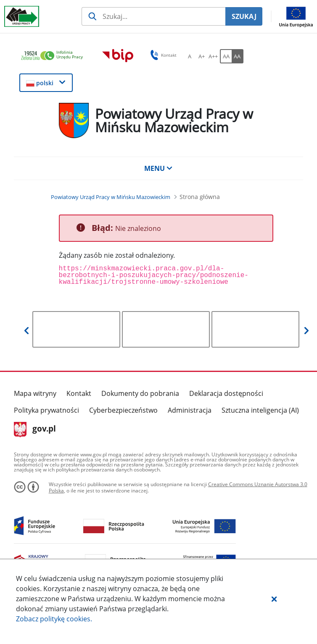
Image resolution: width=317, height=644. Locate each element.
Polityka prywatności (46, 410)
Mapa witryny (35, 393)
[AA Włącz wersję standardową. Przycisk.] (226, 56)
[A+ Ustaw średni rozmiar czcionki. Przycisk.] (201, 56)
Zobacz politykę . (54, 619)
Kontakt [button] (162, 55)
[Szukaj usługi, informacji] (153, 16)
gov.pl (35, 429)
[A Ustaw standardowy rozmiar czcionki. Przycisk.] (190, 56)
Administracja (190, 410)
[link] (54, 56)
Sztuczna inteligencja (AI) (260, 410)
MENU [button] (158, 168)
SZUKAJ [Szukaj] (244, 16)
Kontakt (79, 393)
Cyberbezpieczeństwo (123, 410)
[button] (274, 599)
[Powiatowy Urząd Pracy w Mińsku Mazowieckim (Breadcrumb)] (111, 197)
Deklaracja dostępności (226, 393)
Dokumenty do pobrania (140, 393)
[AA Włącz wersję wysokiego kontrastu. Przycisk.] (238, 56)
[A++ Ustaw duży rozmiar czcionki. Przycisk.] (213, 56)
